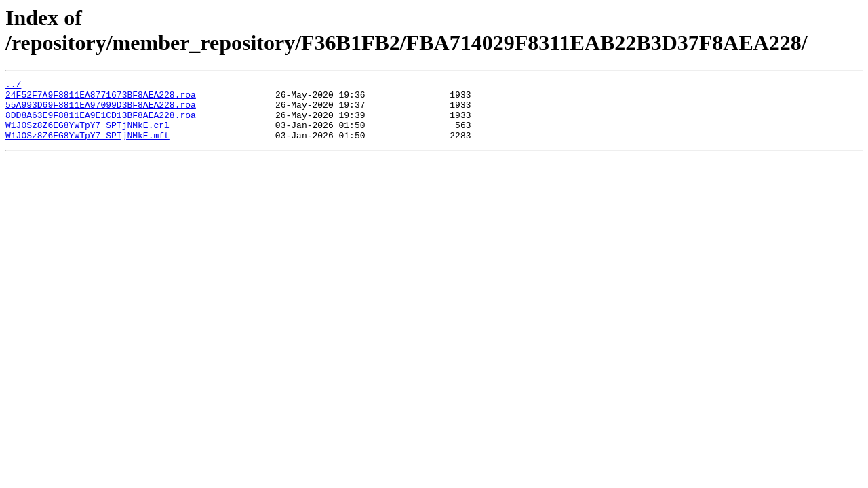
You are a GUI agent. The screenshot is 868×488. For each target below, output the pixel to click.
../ (13, 86)
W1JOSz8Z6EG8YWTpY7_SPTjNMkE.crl (87, 135)
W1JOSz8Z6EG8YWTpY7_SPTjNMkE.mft (87, 147)
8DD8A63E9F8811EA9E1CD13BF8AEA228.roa (101, 123)
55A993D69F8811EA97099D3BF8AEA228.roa (101, 110)
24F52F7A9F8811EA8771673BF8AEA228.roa (101, 98)
